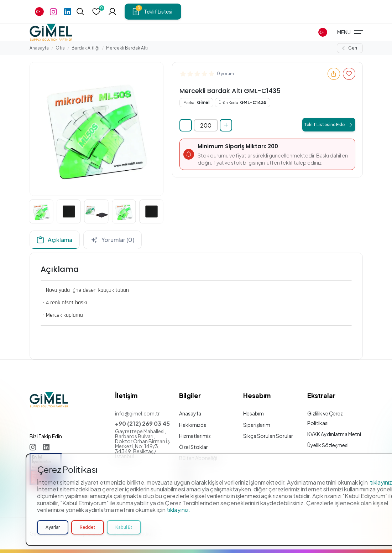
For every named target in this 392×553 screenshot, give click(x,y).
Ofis (60, 48)
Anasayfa (39, 48)
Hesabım (254, 413)
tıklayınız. (179, 510)
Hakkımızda (193, 425)
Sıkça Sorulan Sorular (268, 436)
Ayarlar (53, 527)
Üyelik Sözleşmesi (328, 445)
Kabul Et (124, 527)
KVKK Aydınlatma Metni (334, 434)
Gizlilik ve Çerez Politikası (325, 418)
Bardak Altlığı (85, 48)
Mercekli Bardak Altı (127, 48)
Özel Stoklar (194, 447)
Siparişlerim (257, 425)
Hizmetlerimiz (195, 436)
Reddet (88, 527)
